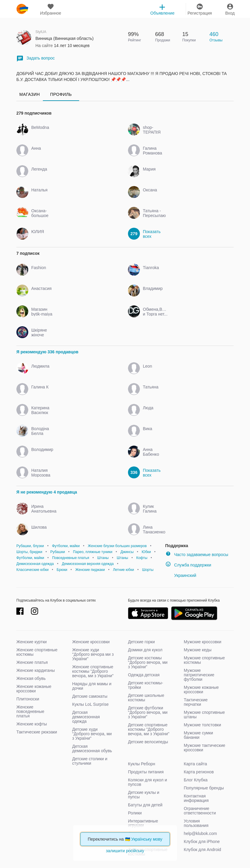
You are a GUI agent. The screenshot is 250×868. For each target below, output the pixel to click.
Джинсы (127, 552)
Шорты (148, 570)
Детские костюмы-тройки (146, 685)
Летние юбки (123, 570)
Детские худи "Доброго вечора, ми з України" (92, 734)
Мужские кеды (198, 650)
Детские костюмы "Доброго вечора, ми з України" (148, 662)
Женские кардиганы (36, 670)
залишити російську (125, 851)
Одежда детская (144, 675)
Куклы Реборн (142, 764)
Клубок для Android (203, 850)
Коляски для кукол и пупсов (147, 782)
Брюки (62, 570)
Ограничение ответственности (200, 811)
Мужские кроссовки (203, 642)
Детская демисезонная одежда (86, 717)
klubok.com (22, 9)
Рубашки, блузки (30, 546)
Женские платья (32, 662)
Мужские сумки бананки (199, 735)
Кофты (142, 558)
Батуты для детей (145, 805)
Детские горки (141, 642)
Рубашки (58, 552)
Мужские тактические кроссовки (205, 748)
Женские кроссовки (91, 642)
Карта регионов (199, 772)
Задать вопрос (36, 58)
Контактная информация (196, 798)
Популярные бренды (204, 788)
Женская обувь (31, 678)
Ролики (135, 813)
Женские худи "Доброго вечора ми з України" (93, 654)
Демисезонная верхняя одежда (88, 564)
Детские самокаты (90, 696)
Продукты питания (146, 772)
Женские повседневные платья (30, 711)
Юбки (146, 552)
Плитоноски (28, 699)
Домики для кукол (145, 650)
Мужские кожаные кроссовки (201, 690)
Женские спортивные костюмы (37, 652)
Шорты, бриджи (29, 552)
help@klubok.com (201, 833)
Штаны (103, 558)
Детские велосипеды (148, 742)
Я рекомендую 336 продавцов (47, 352)
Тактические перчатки (196, 702)
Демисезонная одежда (35, 564)
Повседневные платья (71, 558)
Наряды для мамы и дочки (92, 686)
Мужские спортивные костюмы (204, 660)
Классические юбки (32, 570)
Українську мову (147, 839)
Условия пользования (196, 823)
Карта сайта (196, 764)
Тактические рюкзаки (37, 732)
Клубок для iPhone (202, 842)
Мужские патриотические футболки (199, 675)
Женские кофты (32, 724)
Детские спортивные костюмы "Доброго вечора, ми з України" (149, 729)
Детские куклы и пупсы (144, 795)
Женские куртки (32, 642)
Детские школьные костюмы (146, 698)
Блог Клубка (196, 780)
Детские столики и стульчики (90, 761)
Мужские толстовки (203, 725)
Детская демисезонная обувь (92, 748)
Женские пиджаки (90, 570)
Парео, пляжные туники (93, 552)
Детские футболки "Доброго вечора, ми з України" (148, 712)
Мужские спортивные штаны (204, 715)
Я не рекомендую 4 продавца (47, 492)
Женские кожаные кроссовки (34, 689)
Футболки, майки (66, 546)
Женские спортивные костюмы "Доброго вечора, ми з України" (93, 671)
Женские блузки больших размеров (117, 546)
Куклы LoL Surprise (90, 704)
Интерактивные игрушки (143, 823)
